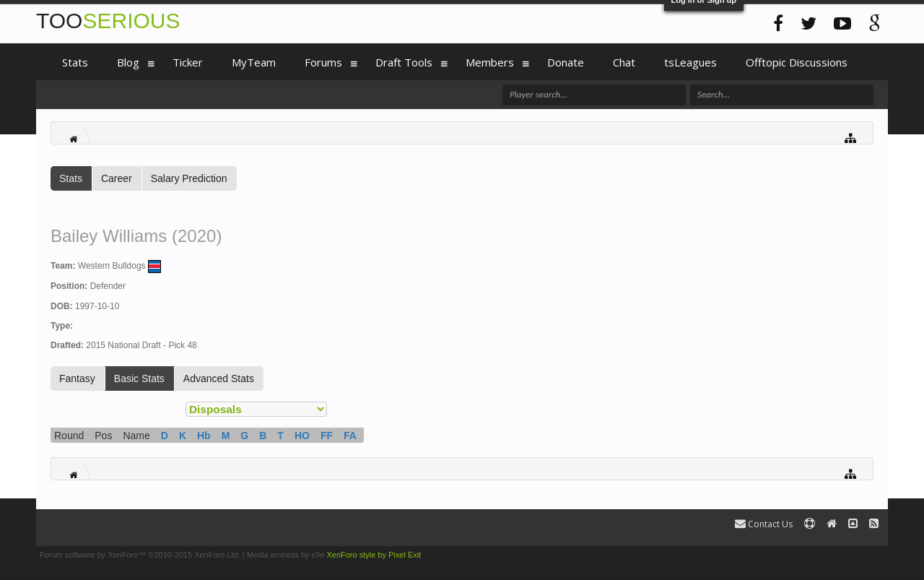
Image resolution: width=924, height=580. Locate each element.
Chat (624, 62)
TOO (108, 21)
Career (117, 178)
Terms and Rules (854, 555)
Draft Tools (404, 62)
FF (327, 436)
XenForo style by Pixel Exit (374, 555)
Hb (204, 436)
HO (302, 436)
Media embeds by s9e (286, 555)
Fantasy (77, 378)
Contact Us (764, 524)
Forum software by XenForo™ (140, 555)
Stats (71, 178)
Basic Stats (139, 378)
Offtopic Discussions (797, 62)
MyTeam (254, 62)
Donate (566, 62)
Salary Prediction (189, 178)
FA (350, 436)
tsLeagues (690, 62)
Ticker (188, 62)
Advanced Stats (219, 378)
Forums (323, 62)
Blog (128, 62)
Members (490, 62)
